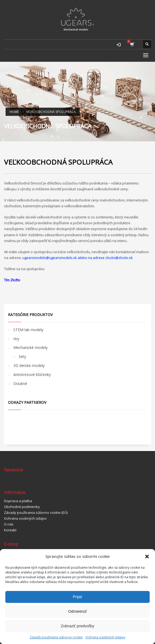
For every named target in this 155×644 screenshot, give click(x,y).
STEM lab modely (28, 330)
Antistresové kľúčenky (32, 374)
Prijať (78, 597)
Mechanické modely (30, 347)
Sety (22, 356)
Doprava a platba (18, 501)
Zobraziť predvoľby (78, 626)
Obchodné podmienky (22, 507)
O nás (9, 524)
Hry (16, 339)
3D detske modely (29, 365)
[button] (147, 557)
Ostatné (20, 384)
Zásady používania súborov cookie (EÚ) (36, 512)
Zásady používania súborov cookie (56, 637)
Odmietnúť (78, 611)
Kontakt (10, 530)
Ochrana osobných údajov (105, 637)
